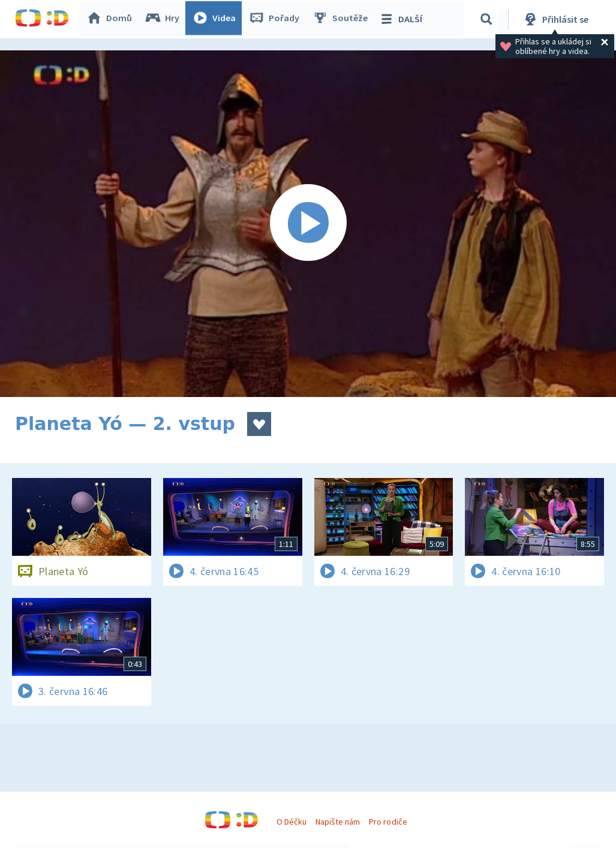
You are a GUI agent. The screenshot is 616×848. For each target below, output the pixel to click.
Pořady (277, 19)
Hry (165, 19)
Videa (217, 19)
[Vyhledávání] (488, 19)
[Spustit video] (308, 224)
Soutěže (342, 19)
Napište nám (338, 822)
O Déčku (292, 822)
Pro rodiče (388, 822)
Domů (112, 19)
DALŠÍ (403, 19)
